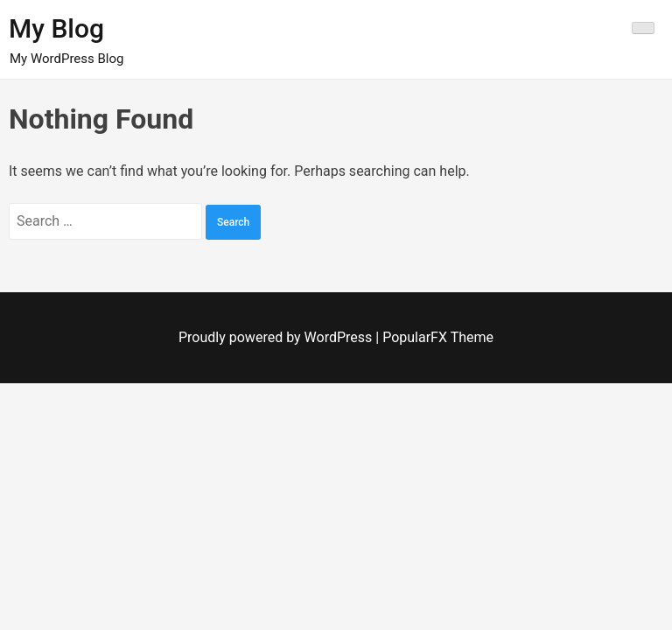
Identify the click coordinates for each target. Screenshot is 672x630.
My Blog (56, 28)
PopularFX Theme (438, 337)
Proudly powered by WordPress (277, 337)
